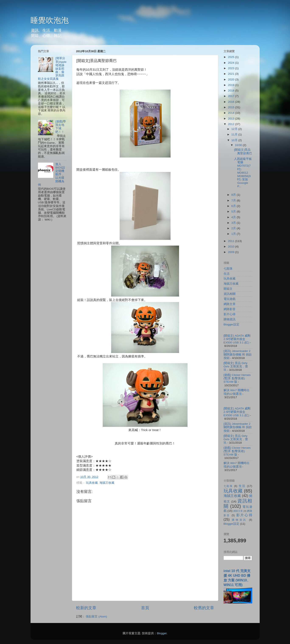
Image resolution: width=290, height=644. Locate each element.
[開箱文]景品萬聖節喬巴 (243, 151)
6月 (234, 206)
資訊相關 (230, 294)
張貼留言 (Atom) (96, 617)
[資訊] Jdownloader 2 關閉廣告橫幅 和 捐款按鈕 (238, 354)
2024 (231, 63)
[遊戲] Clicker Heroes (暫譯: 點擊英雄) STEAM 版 (237, 378)
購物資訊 (230, 319)
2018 (231, 91)
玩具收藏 (92, 483)
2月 (234, 228)
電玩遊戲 (230, 299)
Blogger (162, 633)
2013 (231, 119)
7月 (234, 200)
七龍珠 (228, 269)
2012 (231, 124)
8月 (234, 195)
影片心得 (230, 314)
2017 (231, 96)
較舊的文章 (204, 608)
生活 (227, 274)
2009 (231, 252)
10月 (235, 140)
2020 (231, 79)
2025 (231, 57)
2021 (231, 74)
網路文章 (230, 304)
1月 (234, 234)
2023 (231, 68)
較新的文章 (86, 608)
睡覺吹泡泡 (50, 20)
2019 (231, 85)
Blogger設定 (232, 324)
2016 (231, 102)
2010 (231, 247)
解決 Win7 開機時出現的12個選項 (237, 392)
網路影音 (230, 309)
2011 (231, 241)
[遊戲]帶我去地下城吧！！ (61, 127)
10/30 (239, 145)
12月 (235, 129)
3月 (234, 223)
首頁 (145, 608)
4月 (234, 217)
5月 (234, 212)
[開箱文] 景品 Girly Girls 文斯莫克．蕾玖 (236, 366)
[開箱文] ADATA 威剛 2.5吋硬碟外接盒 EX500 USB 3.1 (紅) (237, 339)
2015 (231, 107)
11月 (235, 134)
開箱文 (228, 289)
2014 (231, 113)
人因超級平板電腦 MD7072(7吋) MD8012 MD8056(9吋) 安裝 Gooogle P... (243, 173)
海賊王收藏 (107, 483)
